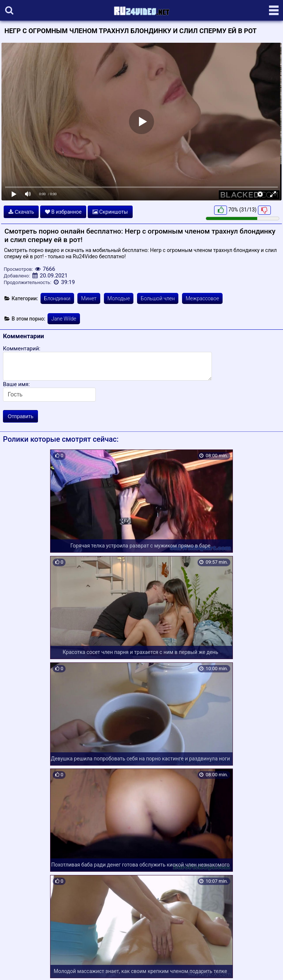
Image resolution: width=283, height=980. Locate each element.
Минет (89, 298)
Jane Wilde (64, 319)
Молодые (119, 298)
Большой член (158, 298)
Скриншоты (110, 212)
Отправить (20, 416)
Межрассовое (202, 298)
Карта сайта (16, 966)
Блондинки (57, 298)
